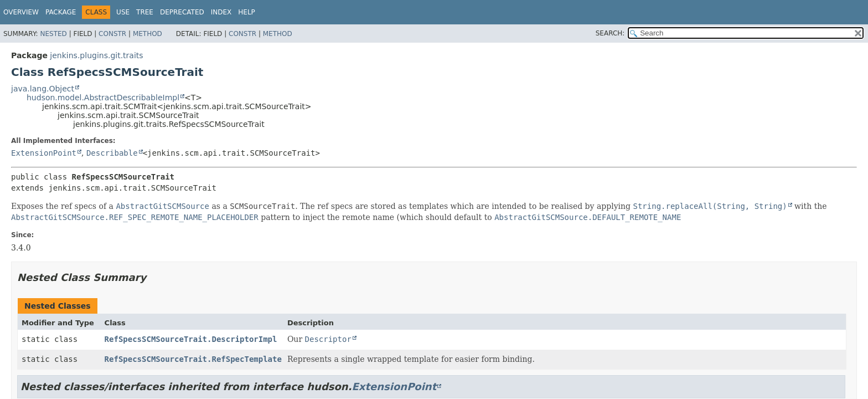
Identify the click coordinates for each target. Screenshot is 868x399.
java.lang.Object (43, 89)
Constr (112, 34)
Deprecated (182, 12)
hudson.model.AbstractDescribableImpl (103, 98)
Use (123, 12)
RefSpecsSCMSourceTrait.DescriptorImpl (191, 339)
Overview (21, 12)
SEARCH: (610, 33)
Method (148, 34)
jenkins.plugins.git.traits (96, 55)
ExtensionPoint (44, 153)
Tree (145, 12)
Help (247, 12)
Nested (53, 34)
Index (221, 12)
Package (61, 12)
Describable (112, 153)
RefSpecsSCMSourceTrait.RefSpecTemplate (193, 359)
